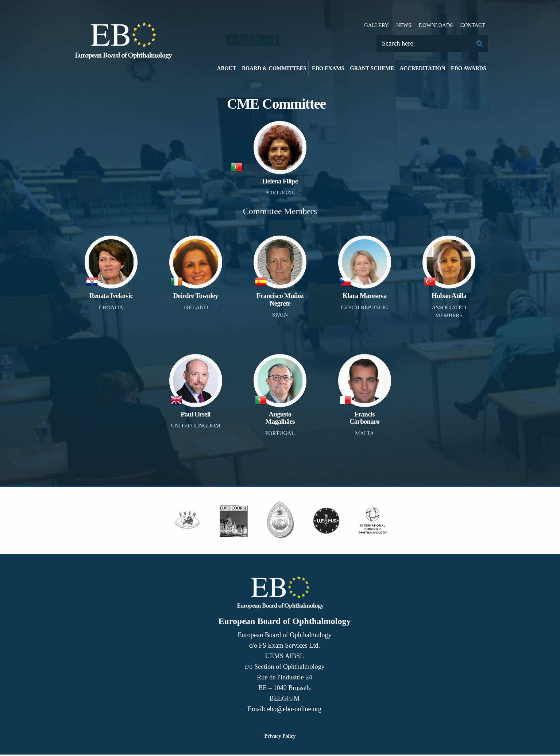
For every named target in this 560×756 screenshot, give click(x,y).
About (227, 68)
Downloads (436, 25)
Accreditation (422, 68)
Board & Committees (274, 68)
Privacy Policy (280, 738)
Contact (473, 25)
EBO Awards (469, 68)
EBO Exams (328, 68)
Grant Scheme (372, 68)
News (404, 25)
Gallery (376, 25)
